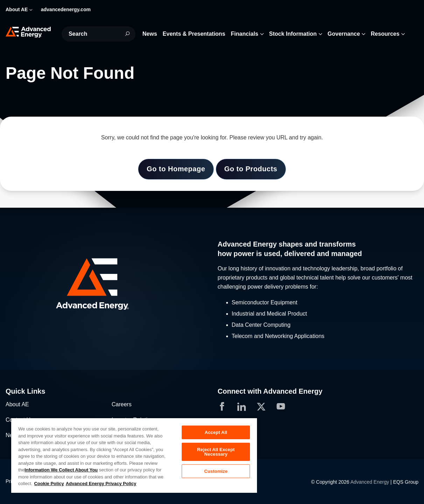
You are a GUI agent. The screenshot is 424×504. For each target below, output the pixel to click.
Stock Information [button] (293, 34)
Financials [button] (244, 34)
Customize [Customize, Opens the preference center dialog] (216, 471)
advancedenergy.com (66, 9)
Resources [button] (385, 34)
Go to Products (251, 169)
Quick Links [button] (25, 391)
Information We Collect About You (61, 470)
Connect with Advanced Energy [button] (270, 391)
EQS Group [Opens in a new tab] (406, 482)
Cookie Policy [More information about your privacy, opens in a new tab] (49, 484)
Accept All (216, 432)
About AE (17, 404)
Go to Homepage (176, 169)
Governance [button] (344, 34)
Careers (122, 404)
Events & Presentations (194, 34)
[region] (134, 455)
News (150, 34)
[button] (106, 285)
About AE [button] (17, 9)
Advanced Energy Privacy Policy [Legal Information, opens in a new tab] (101, 484)
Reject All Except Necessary (216, 452)
